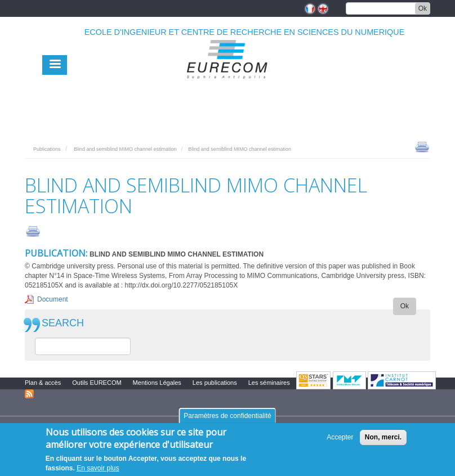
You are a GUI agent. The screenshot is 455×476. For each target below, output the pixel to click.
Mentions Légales (157, 383)
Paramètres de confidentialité (227, 416)
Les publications (215, 383)
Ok (423, 8)
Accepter (340, 437)
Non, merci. (383, 437)
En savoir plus (98, 468)
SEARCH (63, 323)
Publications (47, 149)
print (422, 146)
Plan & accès (43, 383)
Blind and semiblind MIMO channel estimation (125, 149)
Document (53, 299)
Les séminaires (269, 383)
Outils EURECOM (97, 383)
